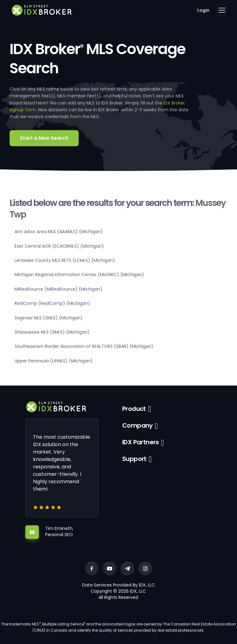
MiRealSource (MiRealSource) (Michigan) (58, 289)
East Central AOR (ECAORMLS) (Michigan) (59, 246)
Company (137, 425)
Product (134, 409)
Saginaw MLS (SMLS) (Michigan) (49, 318)
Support (134, 459)
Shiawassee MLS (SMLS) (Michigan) (52, 332)
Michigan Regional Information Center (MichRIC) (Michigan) (79, 275)
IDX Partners (141, 442)
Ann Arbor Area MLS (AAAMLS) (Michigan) (59, 232)
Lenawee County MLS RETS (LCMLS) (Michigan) (65, 260)
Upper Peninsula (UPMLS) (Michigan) (54, 361)
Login (203, 10)
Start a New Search (44, 138)
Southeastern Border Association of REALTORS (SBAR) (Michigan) (84, 346)
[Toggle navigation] (222, 10)
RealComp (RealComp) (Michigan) (52, 303)
